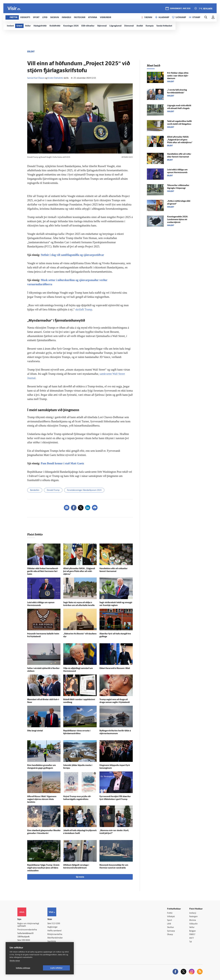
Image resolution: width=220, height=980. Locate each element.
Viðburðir (193, 924)
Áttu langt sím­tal (35, 731)
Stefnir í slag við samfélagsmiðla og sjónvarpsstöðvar (72, 255)
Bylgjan (192, 931)
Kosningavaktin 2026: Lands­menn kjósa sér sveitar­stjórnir (178, 220)
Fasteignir (193, 917)
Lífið (169, 924)
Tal (191, 942)
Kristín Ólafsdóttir (55, 78)
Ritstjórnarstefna (55, 934)
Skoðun (170, 927)
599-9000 (26, 940)
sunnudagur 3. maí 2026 (180, 9)
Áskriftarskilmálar (55, 938)
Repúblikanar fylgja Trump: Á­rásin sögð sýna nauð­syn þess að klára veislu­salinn (43, 868)
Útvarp (170, 935)
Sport (169, 920)
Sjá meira (80, 877)
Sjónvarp (171, 931)
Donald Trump (53, 490)
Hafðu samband (54, 931)
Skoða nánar (15, 961)
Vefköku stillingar (23, 968)
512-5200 (56, 924)
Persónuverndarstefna (27, 930)
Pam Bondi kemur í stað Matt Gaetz (63, 463)
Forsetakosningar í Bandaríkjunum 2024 (84, 490)
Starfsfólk (52, 942)
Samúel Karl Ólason (36, 78)
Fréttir (170, 913)
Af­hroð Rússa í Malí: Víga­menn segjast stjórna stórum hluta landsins (42, 799)
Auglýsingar (52, 927)
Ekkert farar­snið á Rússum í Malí (115, 668)
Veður (192, 927)
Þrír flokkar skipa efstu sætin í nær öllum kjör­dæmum (178, 76)
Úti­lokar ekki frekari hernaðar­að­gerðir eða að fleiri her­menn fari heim (43, 571)
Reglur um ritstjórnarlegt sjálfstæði (28, 925)
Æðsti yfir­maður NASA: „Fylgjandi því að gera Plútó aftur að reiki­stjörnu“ (79, 571)
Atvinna (193, 920)
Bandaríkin (35, 490)
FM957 (192, 935)
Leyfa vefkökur (56, 968)
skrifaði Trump (84, 309)
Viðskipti (171, 917)
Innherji (193, 913)
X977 (192, 938)
